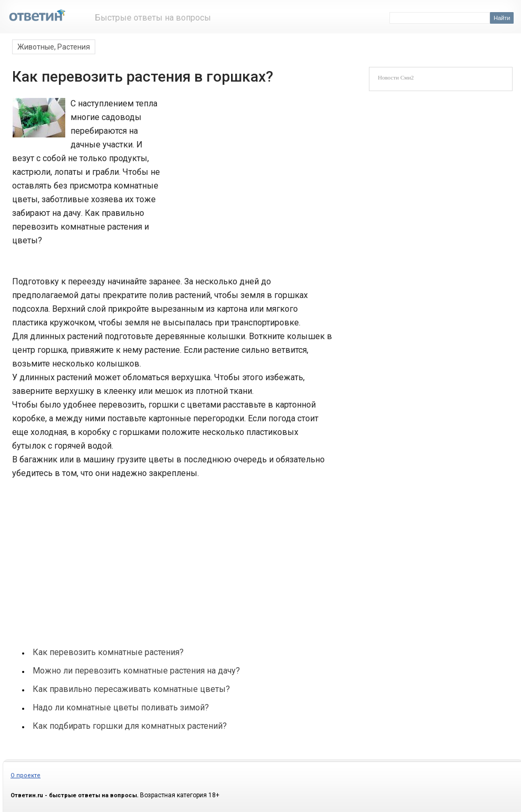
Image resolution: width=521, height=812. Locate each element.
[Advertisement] (246, 167)
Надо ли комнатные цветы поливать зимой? (121, 707)
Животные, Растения (54, 47)
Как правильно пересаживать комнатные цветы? (131, 689)
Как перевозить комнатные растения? (108, 652)
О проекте (26, 775)
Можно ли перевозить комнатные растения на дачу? (136, 671)
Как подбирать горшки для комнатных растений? (130, 726)
